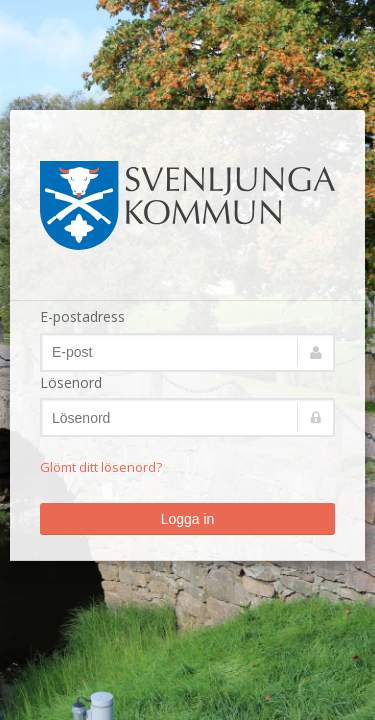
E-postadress (82, 316)
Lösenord (71, 382)
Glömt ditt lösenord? (101, 467)
